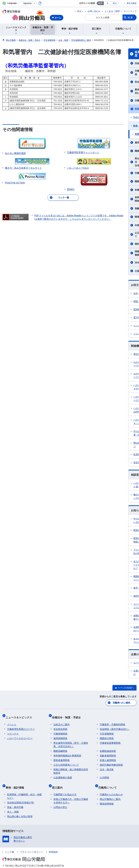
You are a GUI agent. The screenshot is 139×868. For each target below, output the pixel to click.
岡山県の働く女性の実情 (20, 810)
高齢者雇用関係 (108, 752)
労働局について (109, 782)
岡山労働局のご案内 (110, 792)
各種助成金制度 (108, 747)
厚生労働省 (132, 3)
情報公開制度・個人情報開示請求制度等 (71, 767)
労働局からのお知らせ (111, 788)
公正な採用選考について (66, 761)
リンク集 (10, 845)
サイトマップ (130, 11)
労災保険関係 (107, 730)
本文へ (80, 11)
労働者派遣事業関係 (110, 739)
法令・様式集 (107, 766)
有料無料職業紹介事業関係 (67, 752)
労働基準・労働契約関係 (112, 721)
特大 (115, 3)
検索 (130, 17)
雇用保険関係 (60, 735)
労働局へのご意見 (122, 702)
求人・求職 (13, 805)
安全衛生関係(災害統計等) (21, 796)
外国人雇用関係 (108, 756)
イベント (12, 721)
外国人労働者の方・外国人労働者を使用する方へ (71, 794)
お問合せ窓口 (60, 800)
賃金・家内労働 (15, 800)
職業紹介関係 (107, 735)
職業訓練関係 (60, 747)
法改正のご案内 (62, 721)
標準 (100, 3)
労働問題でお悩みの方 (65, 788)
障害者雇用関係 (62, 756)
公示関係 (104, 774)
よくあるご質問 (112, 11)
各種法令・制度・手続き (68, 715)
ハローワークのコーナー (20, 735)
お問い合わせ (94, 11)
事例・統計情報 (16, 782)
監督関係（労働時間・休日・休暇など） (24, 789)
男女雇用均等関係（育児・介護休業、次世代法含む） (71, 741)
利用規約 (53, 845)
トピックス (13, 730)
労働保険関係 (60, 730)
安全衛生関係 (60, 725)
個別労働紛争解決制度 (111, 761)
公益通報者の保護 (63, 774)
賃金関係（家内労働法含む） (115, 725)
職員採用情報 (107, 797)
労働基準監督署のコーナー (21, 725)
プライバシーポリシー (31, 845)
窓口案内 (59, 782)
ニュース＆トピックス (20, 715)
